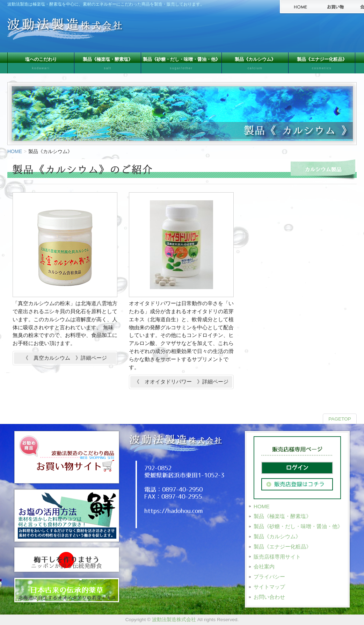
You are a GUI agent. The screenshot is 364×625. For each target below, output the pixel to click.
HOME (15, 151)
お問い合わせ (269, 597)
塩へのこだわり (41, 65)
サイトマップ (269, 587)
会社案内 (264, 566)
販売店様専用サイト (277, 557)
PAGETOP (340, 419)
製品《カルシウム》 (255, 65)
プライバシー (269, 577)
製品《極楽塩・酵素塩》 (108, 65)
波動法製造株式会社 (174, 620)
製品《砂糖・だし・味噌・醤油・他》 (181, 65)
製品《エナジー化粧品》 (322, 65)
